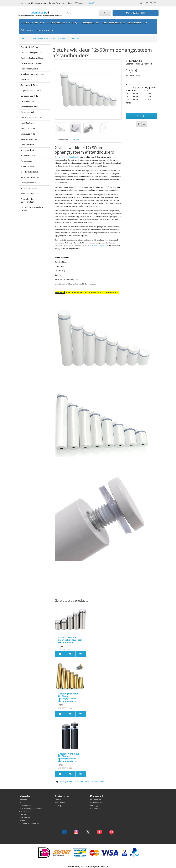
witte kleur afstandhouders (69, 157)
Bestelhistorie (96, 803)
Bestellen (141, 116)
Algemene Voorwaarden (29, 823)
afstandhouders (97, 781)
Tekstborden (27, 30)
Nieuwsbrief (95, 809)
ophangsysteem (66, 781)
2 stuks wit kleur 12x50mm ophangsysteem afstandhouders (55, 39)
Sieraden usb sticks (29, 139)
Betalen (22, 820)
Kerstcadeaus (27, 161)
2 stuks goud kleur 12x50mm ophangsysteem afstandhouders (68, 697)
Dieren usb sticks (28, 112)
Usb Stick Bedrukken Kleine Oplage (63, 23)
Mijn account (95, 800)
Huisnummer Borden (138, 23)
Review (76, 140)
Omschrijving (62, 140)
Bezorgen (23, 800)
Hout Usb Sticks (27, 123)
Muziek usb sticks (28, 134)
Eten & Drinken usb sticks (31, 118)
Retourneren (60, 803)
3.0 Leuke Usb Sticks (29, 85)
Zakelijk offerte (25, 811)
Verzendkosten (25, 806)
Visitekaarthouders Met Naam (33, 74)
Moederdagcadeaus (29, 172)
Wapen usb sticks (28, 156)
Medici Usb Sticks (28, 128)
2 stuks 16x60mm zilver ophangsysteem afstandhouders (70, 640)
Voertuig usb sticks (29, 150)
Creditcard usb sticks (30, 107)
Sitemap (58, 806)
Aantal (129, 103)
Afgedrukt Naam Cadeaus (32, 91)
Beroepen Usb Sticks (29, 96)
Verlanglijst (95, 806)
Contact (58, 800)
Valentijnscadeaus (28, 183)
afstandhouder (83, 781)
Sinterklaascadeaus (29, 194)
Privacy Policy (25, 817)
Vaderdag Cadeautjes (30, 177)
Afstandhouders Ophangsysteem (28, 200)
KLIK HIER (60, 292)
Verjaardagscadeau (45, 30)
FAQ (21, 803)
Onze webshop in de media (30, 809)
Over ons (23, 814)
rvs (75, 781)
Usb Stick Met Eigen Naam (33, 23)
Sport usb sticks (27, 145)
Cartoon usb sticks (29, 101)
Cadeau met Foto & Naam (114, 23)
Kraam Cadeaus (27, 166)
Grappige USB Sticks (91, 23)
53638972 (91, 3)
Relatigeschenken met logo (32, 58)
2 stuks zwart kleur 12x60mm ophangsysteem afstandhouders (68, 757)
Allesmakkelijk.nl (98, 246)
